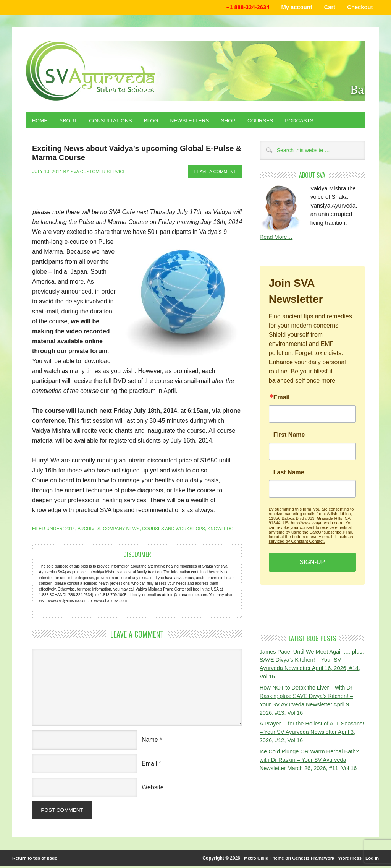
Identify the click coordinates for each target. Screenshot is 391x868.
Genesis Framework (312, 860)
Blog (155, 121)
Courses (267, 121)
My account (294, 7)
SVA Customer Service (99, 172)
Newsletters (195, 121)
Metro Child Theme (261, 860)
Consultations (113, 121)
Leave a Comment (214, 172)
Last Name (289, 474)
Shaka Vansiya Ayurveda (195, 71)
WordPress (349, 860)
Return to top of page (35, 860)
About (69, 121)
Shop (234, 121)
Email (149, 764)
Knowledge (226, 529)
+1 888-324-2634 (244, 7)
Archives (89, 529)
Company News (122, 529)
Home (40, 121)
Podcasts (308, 121)
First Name (289, 436)
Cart (328, 7)
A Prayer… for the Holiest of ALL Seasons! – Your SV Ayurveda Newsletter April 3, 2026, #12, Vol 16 (312, 735)
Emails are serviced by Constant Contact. (312, 540)
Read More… (277, 238)
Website (153, 788)
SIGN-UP (313, 563)
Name (150, 741)
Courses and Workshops (176, 529)
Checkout (359, 7)
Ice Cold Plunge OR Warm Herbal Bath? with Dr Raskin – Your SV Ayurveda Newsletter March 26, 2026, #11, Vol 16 (311, 763)
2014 (70, 529)
